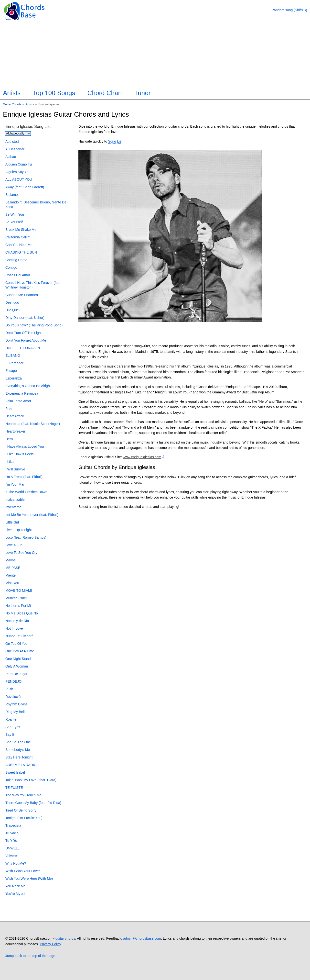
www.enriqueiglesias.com (142, 457)
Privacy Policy (50, 944)
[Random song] (289, 10)
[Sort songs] (18, 134)
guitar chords (65, 938)
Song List (115, 141)
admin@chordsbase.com (142, 938)
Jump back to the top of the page (30, 956)
